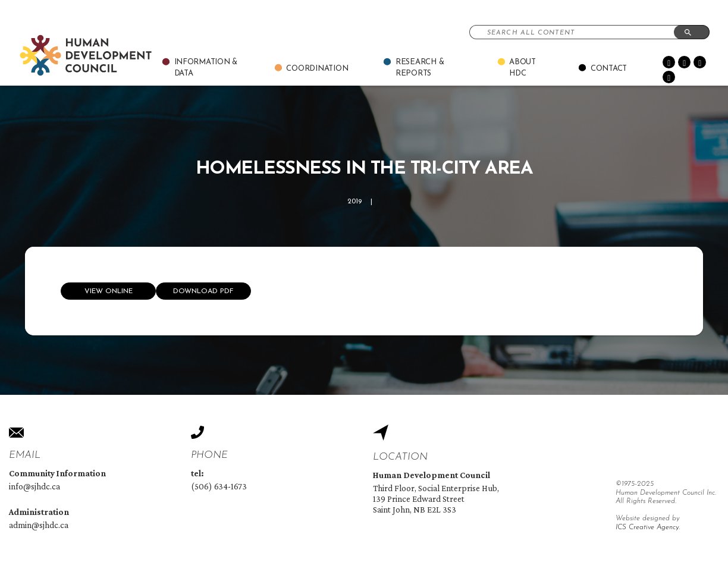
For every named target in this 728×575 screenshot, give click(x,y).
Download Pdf (203, 291)
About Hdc (523, 68)
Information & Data (206, 68)
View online (109, 291)
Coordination (317, 69)
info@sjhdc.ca (34, 486)
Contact (609, 69)
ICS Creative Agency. (648, 527)
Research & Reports (420, 68)
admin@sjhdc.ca (39, 525)
